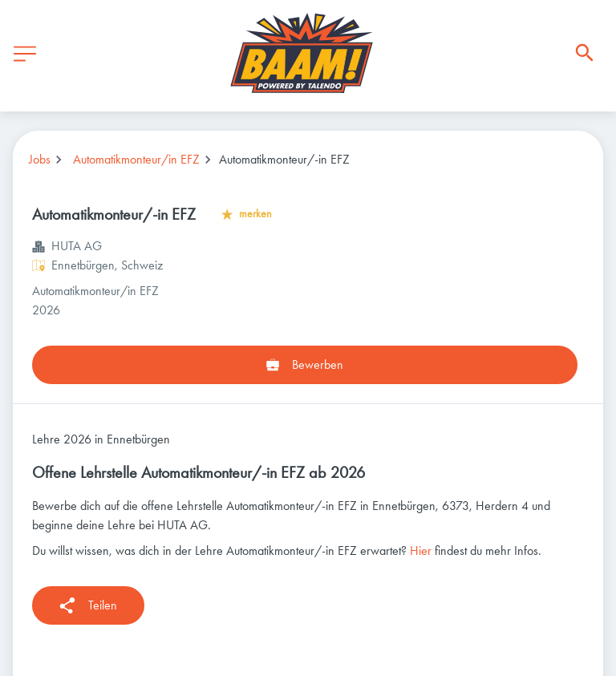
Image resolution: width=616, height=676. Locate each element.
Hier (421, 551)
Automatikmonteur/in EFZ (136, 159)
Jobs (40, 159)
